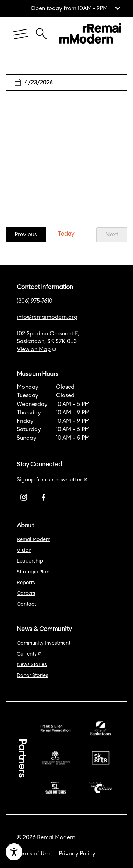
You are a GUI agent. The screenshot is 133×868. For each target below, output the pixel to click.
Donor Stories (33, 676)
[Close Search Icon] (41, 30)
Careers (26, 593)
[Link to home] (90, 34)
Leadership (30, 561)
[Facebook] (43, 498)
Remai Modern (34, 540)
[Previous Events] (26, 235)
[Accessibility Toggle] (37, 852)
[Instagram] (24, 498)
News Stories (32, 665)
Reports (26, 583)
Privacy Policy (77, 854)
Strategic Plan (33, 572)
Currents (29, 654)
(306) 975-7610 (35, 301)
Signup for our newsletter (52, 480)
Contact (26, 604)
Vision (24, 551)
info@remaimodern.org (47, 317)
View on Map (36, 349)
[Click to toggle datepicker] (66, 82)
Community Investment (44, 643)
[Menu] (20, 35)
